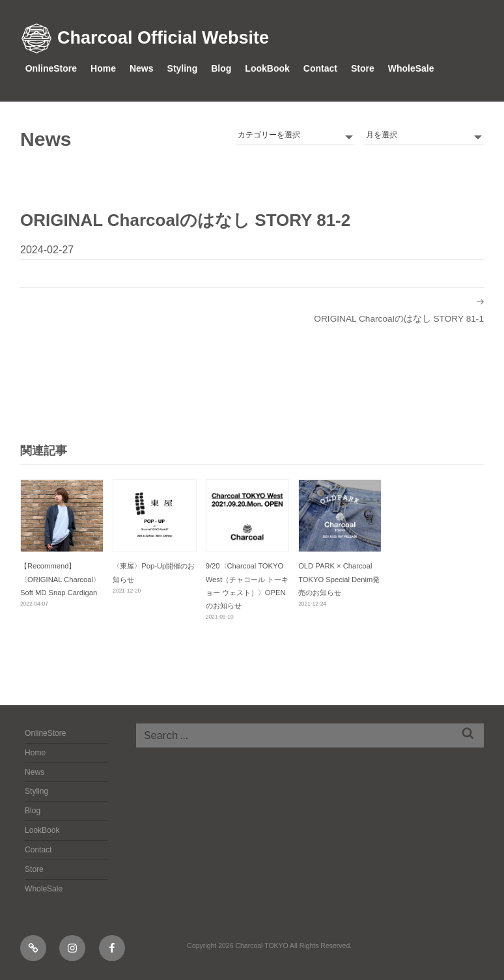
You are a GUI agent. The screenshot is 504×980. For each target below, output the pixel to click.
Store (363, 68)
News (142, 68)
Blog (221, 68)
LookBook (267, 68)
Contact (320, 68)
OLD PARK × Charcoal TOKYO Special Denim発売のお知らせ (339, 579)
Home (103, 68)
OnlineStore (51, 68)
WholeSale (411, 68)
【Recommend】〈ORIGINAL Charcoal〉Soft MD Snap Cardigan (60, 579)
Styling (183, 68)
